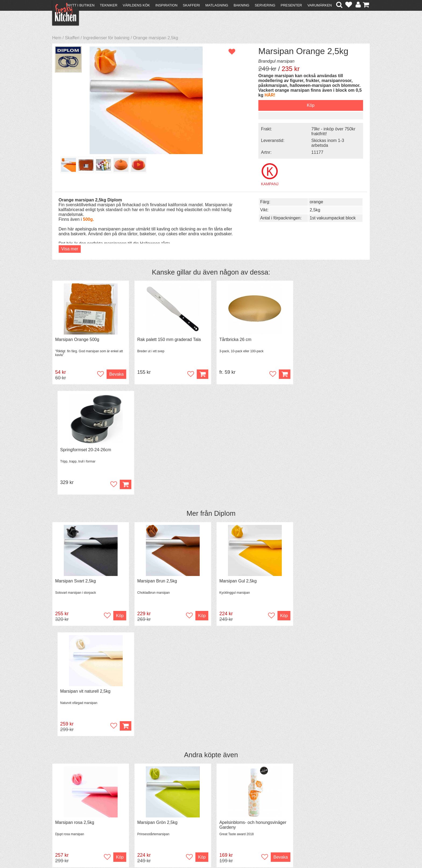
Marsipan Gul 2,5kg (235, 470)
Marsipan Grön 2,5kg (156, 602)
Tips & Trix (142, 805)
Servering (265, 5)
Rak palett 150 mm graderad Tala (167, 339)
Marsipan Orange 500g (77, 339)
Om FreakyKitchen (209, 800)
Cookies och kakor (209, 810)
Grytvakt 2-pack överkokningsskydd (331, 602)
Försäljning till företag (75, 814)
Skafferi (191, 5)
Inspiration (166, 5)
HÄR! (295, 95)
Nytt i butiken (81, 5)
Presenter (291, 5)
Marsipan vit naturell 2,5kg (322, 470)
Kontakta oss (67, 800)
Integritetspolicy (70, 819)
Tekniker (109, 5)
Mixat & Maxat (145, 810)
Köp (280, 374)
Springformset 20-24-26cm (322, 339)
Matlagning (217, 5)
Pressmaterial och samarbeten (221, 805)
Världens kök (136, 5)
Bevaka (115, 374)
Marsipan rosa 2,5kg (75, 602)
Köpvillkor (64, 805)
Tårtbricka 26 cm (232, 339)
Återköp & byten (70, 810)
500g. (88, 219)
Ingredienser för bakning (106, 38)
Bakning (242, 5)
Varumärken (320, 5)
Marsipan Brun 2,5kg (156, 470)
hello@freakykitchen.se (191, 850)
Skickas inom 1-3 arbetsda (324, 143)
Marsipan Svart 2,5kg (75, 470)
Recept (138, 800)
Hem (57, 38)
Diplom (225, 403)
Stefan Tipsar (144, 814)
